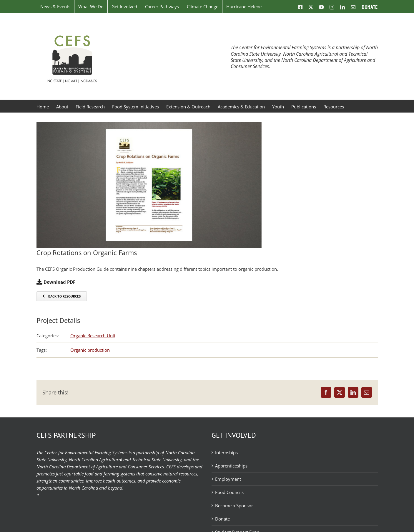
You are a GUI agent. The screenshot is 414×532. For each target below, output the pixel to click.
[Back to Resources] (62, 296)
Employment (228, 479)
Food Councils (229, 492)
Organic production (90, 350)
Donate (222, 519)
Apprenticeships (231, 466)
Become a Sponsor (234, 505)
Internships (226, 452)
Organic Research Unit (93, 336)
